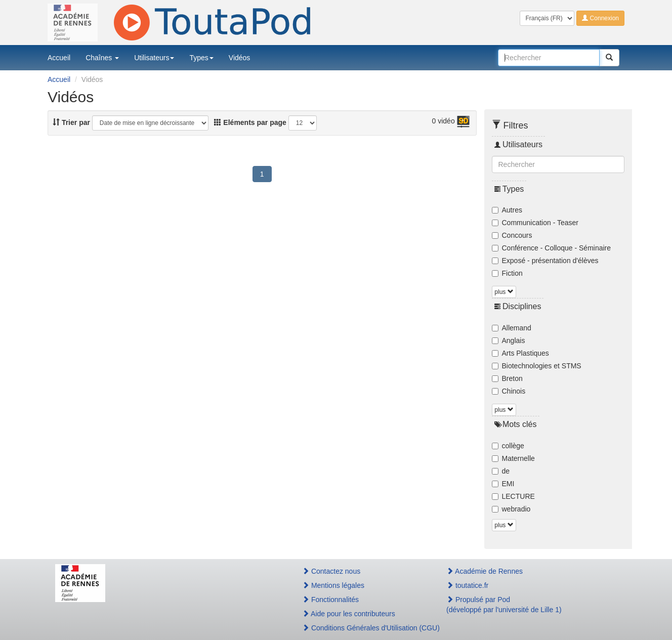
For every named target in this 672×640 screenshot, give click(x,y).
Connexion (600, 18)
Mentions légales (333, 585)
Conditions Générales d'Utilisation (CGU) (363, 628)
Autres (507, 210)
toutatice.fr (467, 585)
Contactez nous (331, 571)
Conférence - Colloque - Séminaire (552, 248)
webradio (511, 509)
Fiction (507, 273)
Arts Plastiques (520, 353)
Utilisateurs (154, 58)
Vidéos (240, 58)
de (501, 471)
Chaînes (102, 58)
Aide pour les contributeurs (349, 614)
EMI (503, 484)
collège (508, 446)
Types (201, 58)
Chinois (509, 391)
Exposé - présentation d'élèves (545, 261)
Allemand (512, 328)
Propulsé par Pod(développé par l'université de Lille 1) (504, 605)
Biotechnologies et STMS (537, 366)
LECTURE (513, 496)
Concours (512, 235)
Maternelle (513, 458)
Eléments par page (250, 122)
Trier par (71, 122)
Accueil (59, 58)
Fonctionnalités (330, 600)
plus (504, 292)
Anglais (509, 340)
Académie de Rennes (485, 571)
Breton (507, 378)
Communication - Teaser (535, 223)
